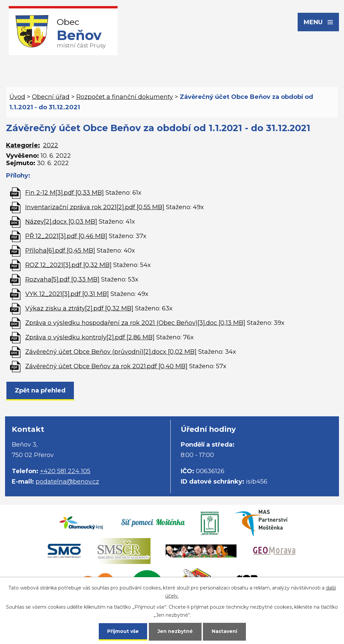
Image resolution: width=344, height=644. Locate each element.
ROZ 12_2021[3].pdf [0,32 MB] (68, 265)
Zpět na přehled (40, 390)
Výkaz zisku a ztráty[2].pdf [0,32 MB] (79, 308)
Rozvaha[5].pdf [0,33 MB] (62, 279)
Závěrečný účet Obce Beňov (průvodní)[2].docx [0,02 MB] (111, 352)
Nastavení (224, 631)
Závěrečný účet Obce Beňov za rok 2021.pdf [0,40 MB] (106, 366)
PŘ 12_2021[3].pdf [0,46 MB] (66, 236)
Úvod (17, 97)
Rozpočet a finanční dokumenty (125, 97)
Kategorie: (23, 145)
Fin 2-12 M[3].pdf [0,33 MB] (64, 193)
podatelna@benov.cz (67, 482)
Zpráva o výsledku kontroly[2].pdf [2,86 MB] (90, 337)
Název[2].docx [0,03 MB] (61, 222)
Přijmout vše (123, 631)
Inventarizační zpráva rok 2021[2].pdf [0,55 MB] (95, 207)
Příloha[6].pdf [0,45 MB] (60, 251)
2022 (51, 145)
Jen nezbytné (175, 631)
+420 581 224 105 (65, 471)
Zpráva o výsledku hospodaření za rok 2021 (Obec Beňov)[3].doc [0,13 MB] (135, 323)
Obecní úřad (51, 97)
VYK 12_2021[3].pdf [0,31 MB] (67, 294)
